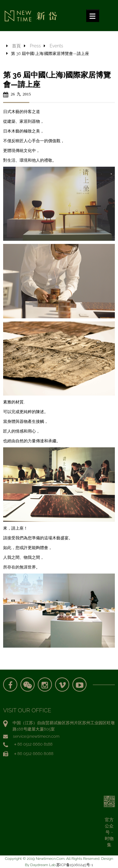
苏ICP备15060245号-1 (75, 865)
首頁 (16, 46)
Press (35, 46)
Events (56, 46)
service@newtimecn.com (36, 736)
